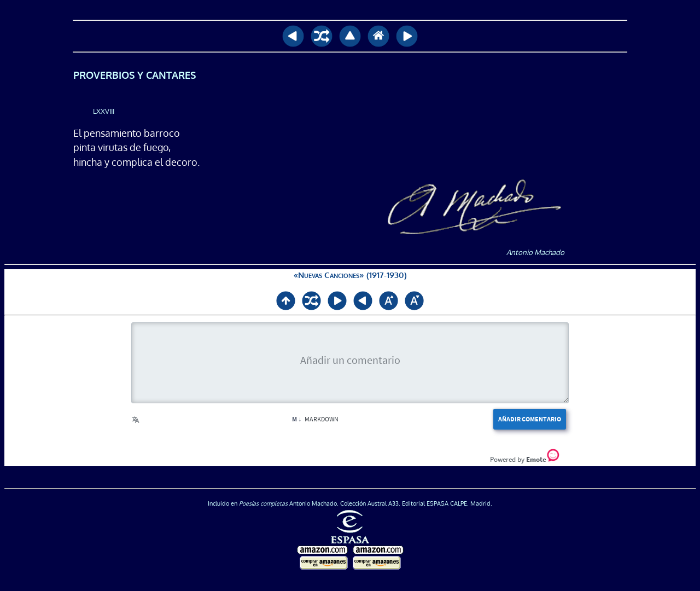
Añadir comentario (530, 419)
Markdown (315, 419)
